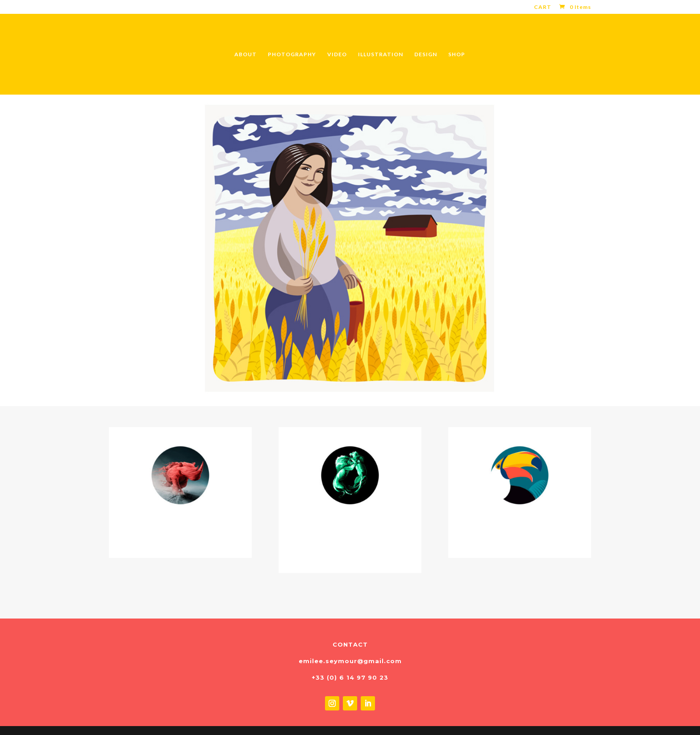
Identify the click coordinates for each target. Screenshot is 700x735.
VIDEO (337, 54)
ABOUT (246, 54)
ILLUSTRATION (381, 54)
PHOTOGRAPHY (292, 54)
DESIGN (426, 54)
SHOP (457, 54)
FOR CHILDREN (520, 529)
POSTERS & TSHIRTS (350, 536)
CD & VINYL (180, 529)
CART (543, 7)
